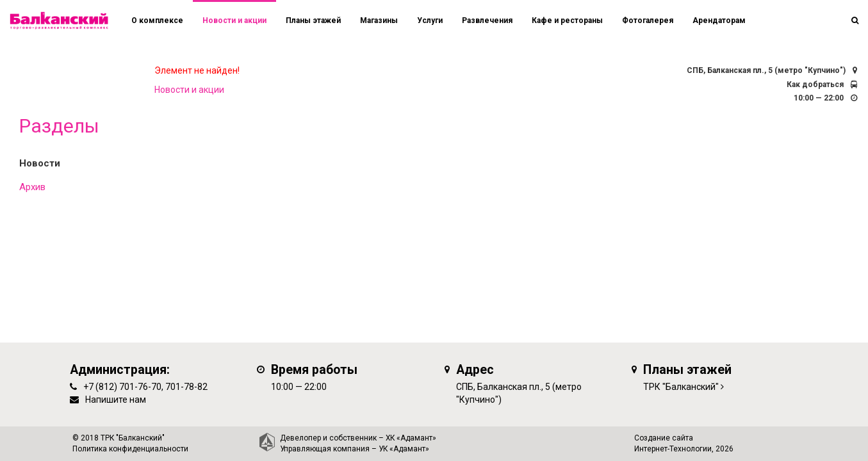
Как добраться (815, 85)
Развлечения (487, 20)
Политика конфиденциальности (130, 449)
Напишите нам (116, 400)
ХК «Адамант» (411, 438)
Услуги (430, 20)
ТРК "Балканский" (681, 387)
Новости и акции (234, 20)
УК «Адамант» (404, 449)
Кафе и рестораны (567, 20)
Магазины (379, 20)
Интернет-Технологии (673, 449)
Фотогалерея (648, 20)
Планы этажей (313, 20)
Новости (40, 163)
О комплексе (157, 20)
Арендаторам (719, 20)
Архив (32, 187)
